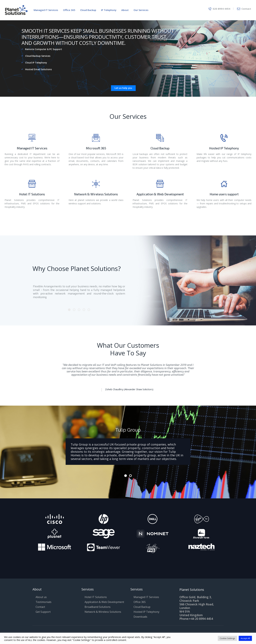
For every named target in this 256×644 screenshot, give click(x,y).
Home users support (224, 194)
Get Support (43, 612)
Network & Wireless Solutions (96, 194)
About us (41, 597)
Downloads (140, 617)
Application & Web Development (160, 194)
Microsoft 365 (96, 148)
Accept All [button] (245, 638)
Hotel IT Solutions (32, 194)
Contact (40, 607)
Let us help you (123, 88)
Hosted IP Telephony (224, 148)
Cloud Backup (160, 148)
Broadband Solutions (98, 607)
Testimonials (44, 602)
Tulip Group (128, 430)
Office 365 (140, 602)
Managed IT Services (32, 148)
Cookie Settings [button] (227, 638)
